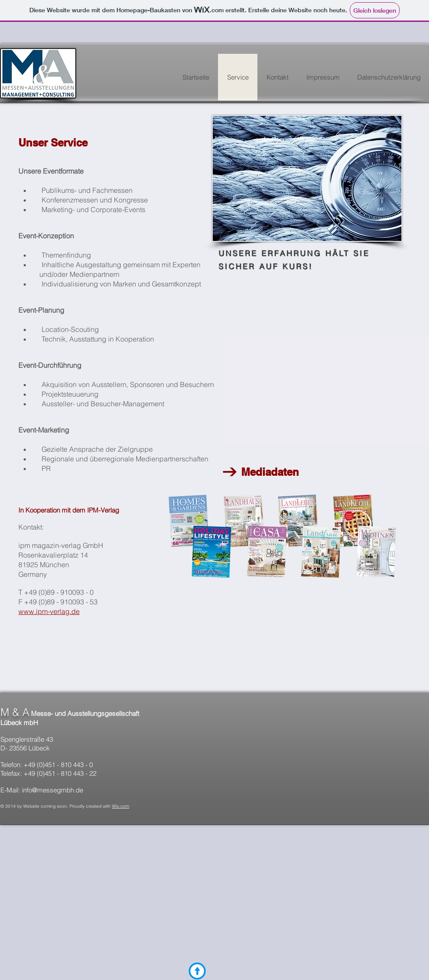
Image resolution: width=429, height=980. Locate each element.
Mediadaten (265, 472)
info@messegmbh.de (53, 790)
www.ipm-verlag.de (49, 611)
